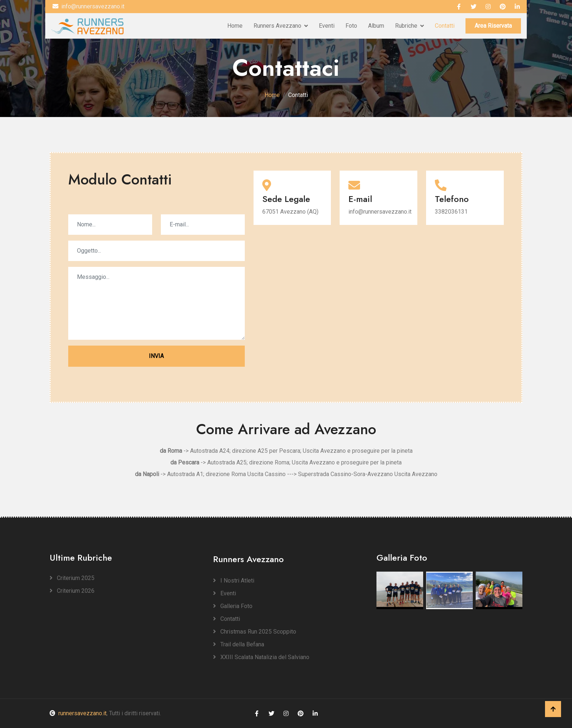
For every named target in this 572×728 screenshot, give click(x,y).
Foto (351, 26)
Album (376, 26)
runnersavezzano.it (78, 713)
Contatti (445, 26)
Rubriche (406, 26)
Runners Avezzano (277, 26)
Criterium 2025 (72, 578)
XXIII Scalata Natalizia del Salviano (261, 657)
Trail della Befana (239, 644)
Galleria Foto (233, 606)
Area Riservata (493, 26)
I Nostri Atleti (234, 581)
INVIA (156, 356)
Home (235, 26)
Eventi (327, 26)
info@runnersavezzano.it (88, 6)
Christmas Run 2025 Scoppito (255, 632)
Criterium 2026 (72, 591)
